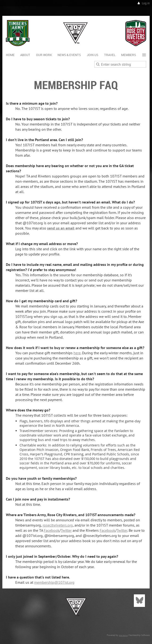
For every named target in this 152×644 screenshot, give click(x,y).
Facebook (52, 530)
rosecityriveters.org (58, 525)
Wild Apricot (123, 635)
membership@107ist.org (54, 582)
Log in (146, 3)
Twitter (66, 530)
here (77, 353)
